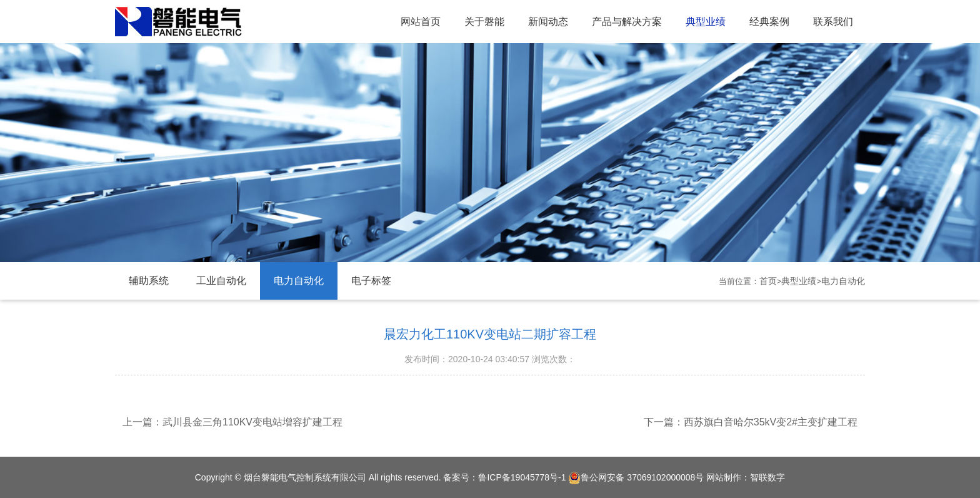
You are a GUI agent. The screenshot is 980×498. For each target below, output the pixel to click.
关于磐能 (484, 22)
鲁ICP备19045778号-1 (522, 477)
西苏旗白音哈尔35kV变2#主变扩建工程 (771, 422)
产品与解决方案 (627, 22)
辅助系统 (149, 281)
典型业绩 (706, 22)
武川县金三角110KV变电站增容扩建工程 (252, 422)
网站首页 (421, 22)
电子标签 (371, 281)
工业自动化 (221, 281)
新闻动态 (548, 22)
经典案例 (769, 22)
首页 (768, 281)
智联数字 (767, 477)
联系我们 (833, 22)
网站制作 (724, 477)
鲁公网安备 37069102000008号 (636, 477)
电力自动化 (299, 281)
